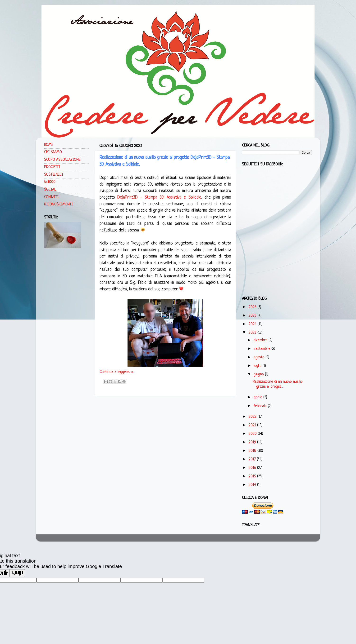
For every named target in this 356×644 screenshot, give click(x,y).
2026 (253, 307)
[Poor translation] (17, 573)
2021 (253, 425)
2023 (253, 333)
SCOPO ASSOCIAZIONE (62, 160)
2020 (253, 434)
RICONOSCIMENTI (58, 204)
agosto (260, 357)
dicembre (261, 340)
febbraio (261, 406)
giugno (259, 374)
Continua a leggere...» (117, 372)
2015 (253, 476)
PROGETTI (52, 167)
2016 (253, 468)
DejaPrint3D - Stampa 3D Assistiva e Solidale (159, 198)
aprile (258, 397)
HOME (49, 145)
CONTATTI (51, 197)
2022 (253, 417)
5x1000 (50, 182)
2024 (253, 324)
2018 (253, 451)
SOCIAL (50, 189)
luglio (258, 366)
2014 (253, 485)
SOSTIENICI (54, 175)
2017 (253, 459)
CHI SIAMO (53, 152)
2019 (253, 442)
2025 (253, 316)
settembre (262, 349)
